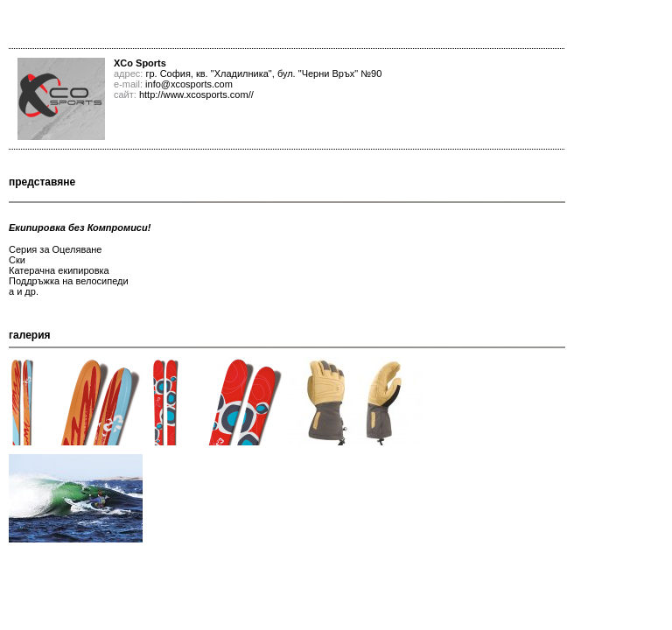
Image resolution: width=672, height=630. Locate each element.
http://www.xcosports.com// (196, 94)
